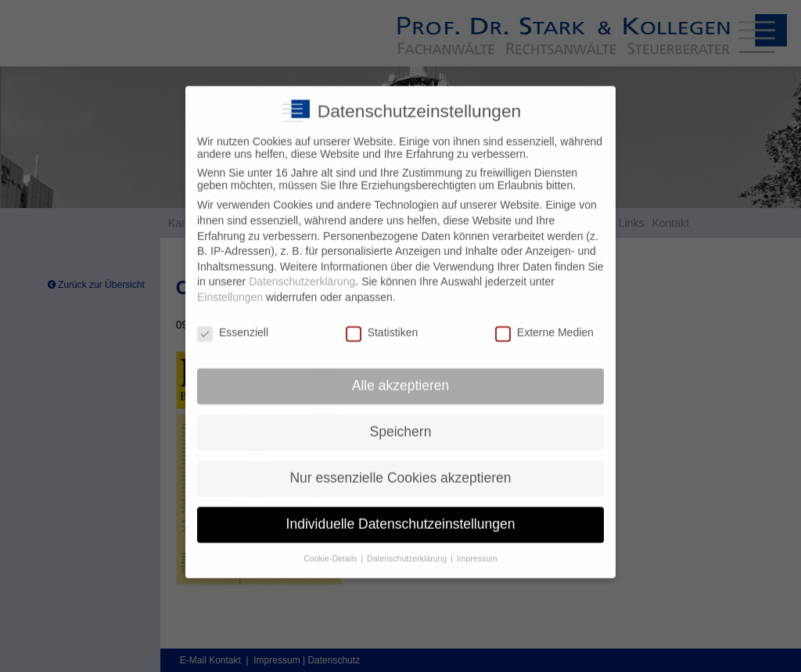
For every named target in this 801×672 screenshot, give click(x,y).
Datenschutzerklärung (302, 271)
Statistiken (382, 322)
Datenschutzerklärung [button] (408, 548)
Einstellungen (230, 287)
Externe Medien (544, 322)
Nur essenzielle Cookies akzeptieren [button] (400, 468)
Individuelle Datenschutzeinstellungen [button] (401, 514)
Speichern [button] (401, 422)
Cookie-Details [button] (331, 548)
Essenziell (233, 322)
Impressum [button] (477, 548)
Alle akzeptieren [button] (401, 376)
